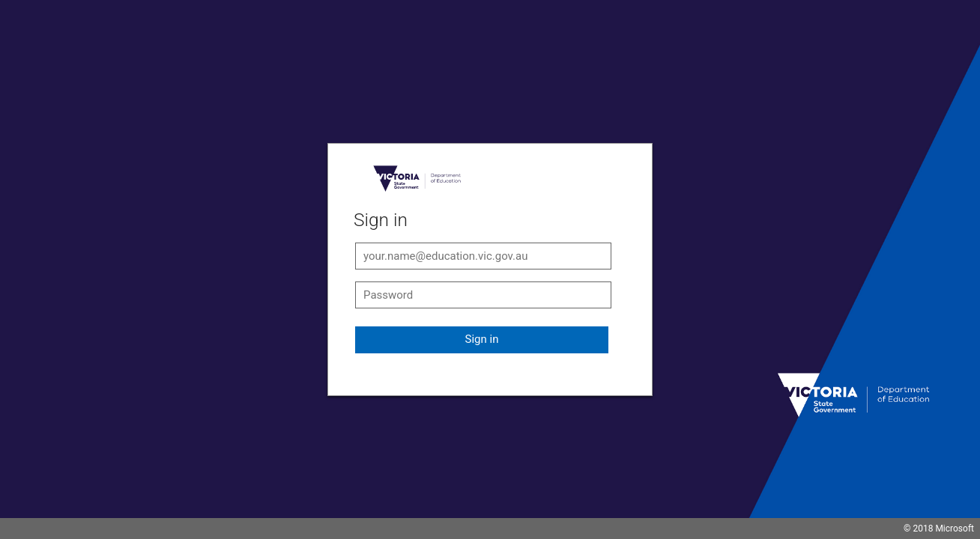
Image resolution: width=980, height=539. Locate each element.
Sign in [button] (482, 339)
